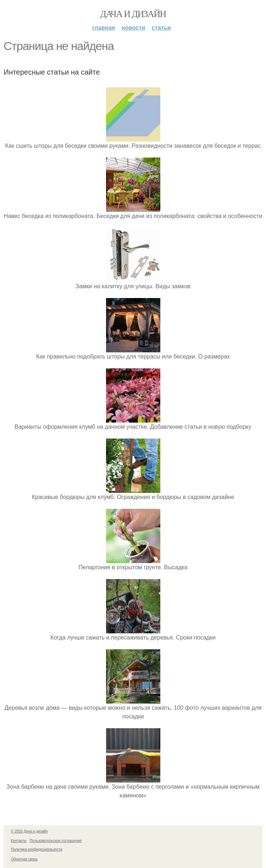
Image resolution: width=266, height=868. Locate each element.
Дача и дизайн (133, 14)
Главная (104, 28)
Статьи (161, 28)
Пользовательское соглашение (56, 841)
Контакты (19, 841)
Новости (133, 28)
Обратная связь (24, 859)
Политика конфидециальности (37, 849)
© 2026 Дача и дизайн (29, 831)
